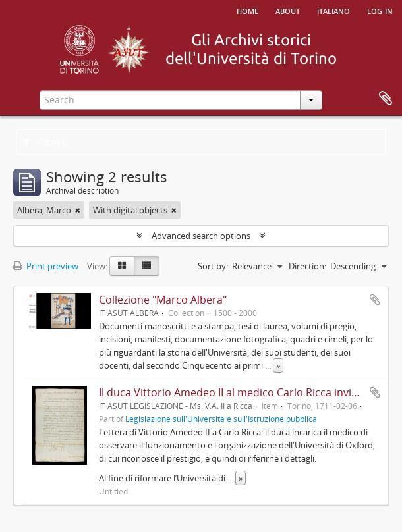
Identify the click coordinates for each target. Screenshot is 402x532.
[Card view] (122, 266)
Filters (44, 142)
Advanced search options (201, 236)
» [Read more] (278, 365)
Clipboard (386, 99)
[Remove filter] (78, 210)
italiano (333, 10)
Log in (380, 10)
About (288, 10)
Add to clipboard (375, 300)
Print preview (46, 266)
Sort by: (213, 266)
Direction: (307, 266)
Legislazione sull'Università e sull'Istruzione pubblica (221, 419)
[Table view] (147, 266)
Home (247, 10)
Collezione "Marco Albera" (163, 300)
